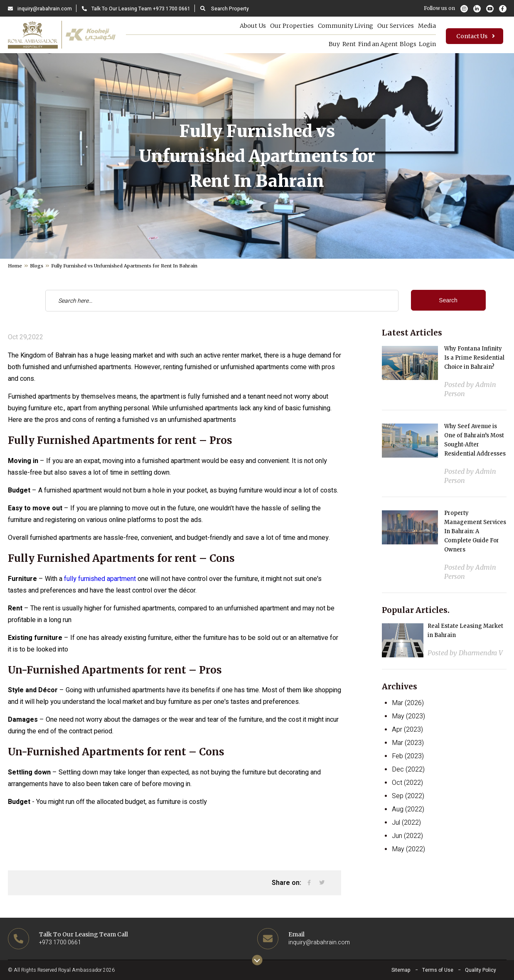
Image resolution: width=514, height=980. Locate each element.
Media (423, 26)
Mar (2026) (408, 703)
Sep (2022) (408, 796)
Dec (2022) (408, 769)
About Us (249, 26)
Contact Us (476, 37)
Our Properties (288, 26)
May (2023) (408, 716)
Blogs (402, 44)
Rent (339, 44)
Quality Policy (481, 970)
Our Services (391, 26)
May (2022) (408, 849)
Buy (323, 44)
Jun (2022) (407, 836)
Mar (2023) (408, 743)
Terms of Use (438, 970)
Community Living (341, 26)
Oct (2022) (407, 783)
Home (15, 266)
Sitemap (401, 970)
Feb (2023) (408, 756)
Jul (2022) (406, 823)
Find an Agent (370, 44)
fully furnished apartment (100, 579)
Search (448, 300)
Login (423, 44)
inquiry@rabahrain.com (40, 9)
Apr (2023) (407, 730)
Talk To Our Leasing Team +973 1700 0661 (136, 9)
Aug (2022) (408, 809)
